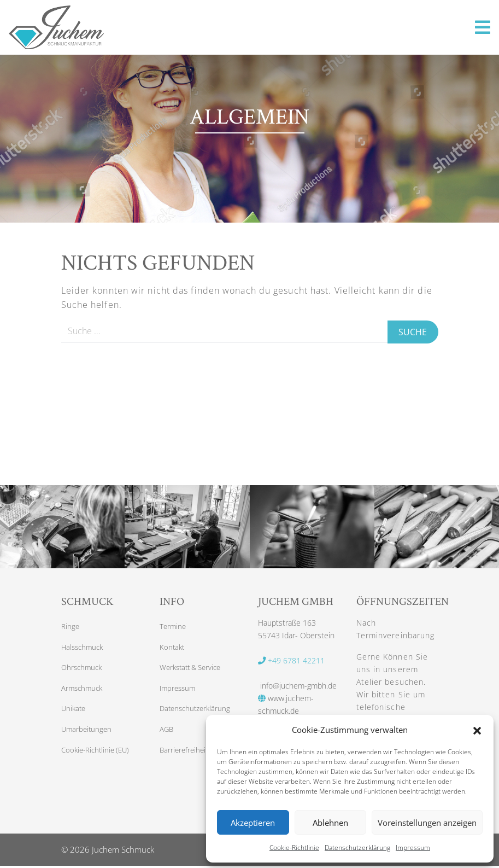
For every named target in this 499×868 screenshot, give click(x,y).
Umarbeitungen (88, 734)
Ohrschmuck (83, 670)
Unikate (74, 712)
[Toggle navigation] (483, 27)
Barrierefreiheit (185, 755)
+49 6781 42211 (291, 660)
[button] (477, 730)
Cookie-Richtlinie (294, 847)
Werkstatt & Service (193, 670)
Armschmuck (83, 691)
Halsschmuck (84, 648)
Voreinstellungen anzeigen (427, 823)
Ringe (71, 627)
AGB (167, 734)
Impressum (413, 847)
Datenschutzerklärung (357, 847)
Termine (174, 627)
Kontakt (173, 648)
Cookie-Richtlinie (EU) (98, 755)
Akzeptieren (253, 823)
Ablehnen (330, 823)
